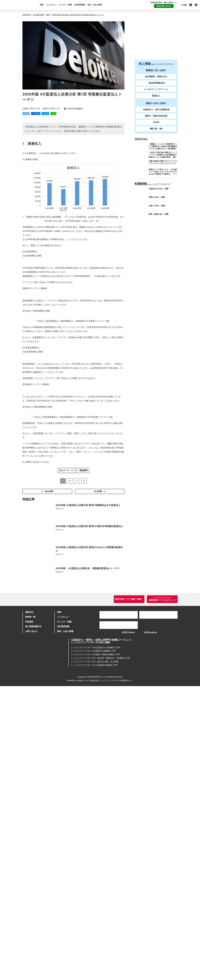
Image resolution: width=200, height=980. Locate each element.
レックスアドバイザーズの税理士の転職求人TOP (93, 945)
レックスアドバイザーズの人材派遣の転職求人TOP (95, 959)
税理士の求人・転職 (157, 199)
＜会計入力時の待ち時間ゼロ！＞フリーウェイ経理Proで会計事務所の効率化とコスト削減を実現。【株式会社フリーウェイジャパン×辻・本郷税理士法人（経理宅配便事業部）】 (163, 160)
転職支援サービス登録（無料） (129, 891)
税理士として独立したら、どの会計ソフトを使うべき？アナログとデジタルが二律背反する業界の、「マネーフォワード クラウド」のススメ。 (163, 176)
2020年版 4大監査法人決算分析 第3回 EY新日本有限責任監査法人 (89, 812)
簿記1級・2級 (156, 131)
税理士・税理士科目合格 (156, 118)
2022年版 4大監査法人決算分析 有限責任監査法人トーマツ (88, 854)
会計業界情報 (80, 5)
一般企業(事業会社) (156, 85)
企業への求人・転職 (157, 208)
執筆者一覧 (30, 909)
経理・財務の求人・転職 (159, 216)
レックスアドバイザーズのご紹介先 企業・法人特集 (95, 955)
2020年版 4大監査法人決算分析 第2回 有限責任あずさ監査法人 (88, 791)
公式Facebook (152, 925)
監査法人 (156, 98)
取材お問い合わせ (164, 6)
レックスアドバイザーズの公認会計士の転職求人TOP (96, 941)
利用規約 (29, 914)
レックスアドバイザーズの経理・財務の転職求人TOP (96, 948)
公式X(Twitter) (126, 925)
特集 (42, 5)
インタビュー (51, 5)
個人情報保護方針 (33, 919)
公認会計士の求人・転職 (159, 191)
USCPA (156, 125)
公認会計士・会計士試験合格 (156, 112)
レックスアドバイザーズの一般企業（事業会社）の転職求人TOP (101, 952)
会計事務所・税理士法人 (156, 79)
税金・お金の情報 (95, 5)
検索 (184, 5)
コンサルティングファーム (156, 92)
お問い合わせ (31, 923)
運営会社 (29, 904)
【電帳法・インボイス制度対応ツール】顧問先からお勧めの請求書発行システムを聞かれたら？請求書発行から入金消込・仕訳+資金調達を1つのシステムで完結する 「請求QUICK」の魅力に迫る (163, 152)
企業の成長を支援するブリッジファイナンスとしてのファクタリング (163, 164)
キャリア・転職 (65, 5)
